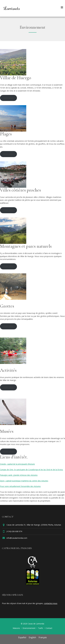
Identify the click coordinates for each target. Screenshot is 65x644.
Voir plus (8, 98)
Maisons (16, 628)
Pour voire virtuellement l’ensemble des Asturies (20, 486)
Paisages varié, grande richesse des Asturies (19, 475)
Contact (49, 628)
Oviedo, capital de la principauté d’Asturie (17, 464)
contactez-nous (51, 603)
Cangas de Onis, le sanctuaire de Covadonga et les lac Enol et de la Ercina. (32, 470)
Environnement (29, 628)
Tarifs (41, 628)
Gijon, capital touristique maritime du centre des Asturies (24, 481)
